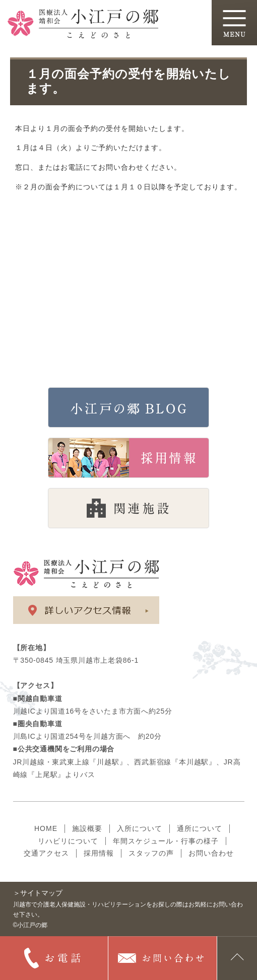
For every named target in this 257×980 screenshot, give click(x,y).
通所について (200, 828)
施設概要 (87, 828)
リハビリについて (68, 841)
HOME (46, 828)
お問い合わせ (211, 853)
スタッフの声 (151, 853)
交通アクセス (46, 853)
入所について (140, 828)
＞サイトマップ (38, 893)
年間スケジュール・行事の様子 (166, 841)
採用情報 (99, 853)
